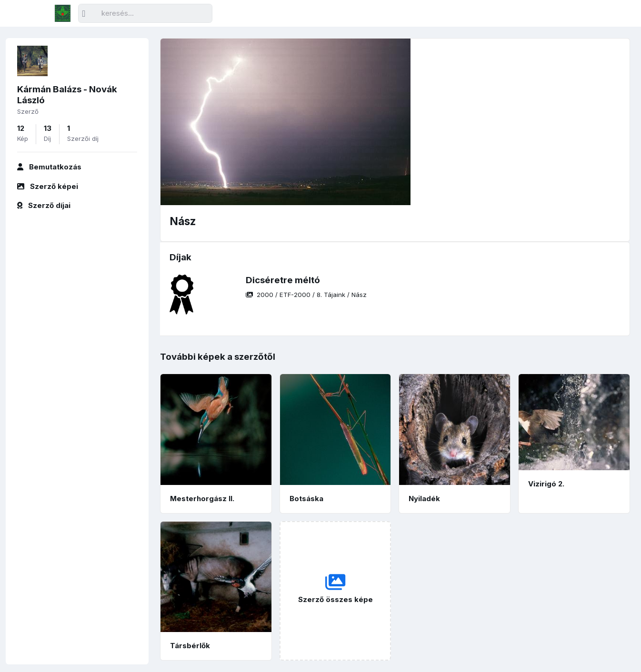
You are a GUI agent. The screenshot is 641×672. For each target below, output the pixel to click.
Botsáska (306, 499)
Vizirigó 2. (546, 484)
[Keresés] (145, 14)
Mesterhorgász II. (202, 499)
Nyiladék (424, 499)
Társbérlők (190, 646)
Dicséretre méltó (283, 280)
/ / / (306, 295)
